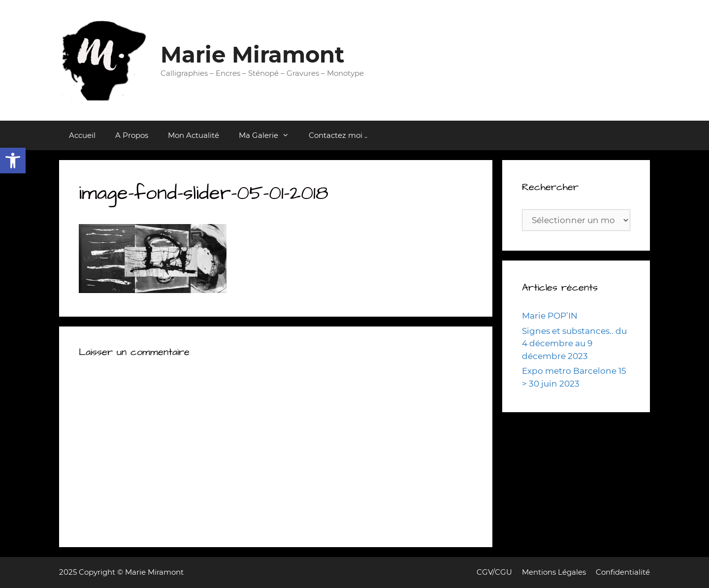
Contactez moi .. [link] (338, 135)
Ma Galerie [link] (269, 135)
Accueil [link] (82, 135)
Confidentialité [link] (623, 572)
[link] (13, 161)
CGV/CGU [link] (494, 572)
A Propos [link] (132, 135)
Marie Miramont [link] (253, 54)
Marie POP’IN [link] (550, 316)
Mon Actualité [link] (193, 135)
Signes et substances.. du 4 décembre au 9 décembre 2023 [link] (574, 343)
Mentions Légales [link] (554, 572)
